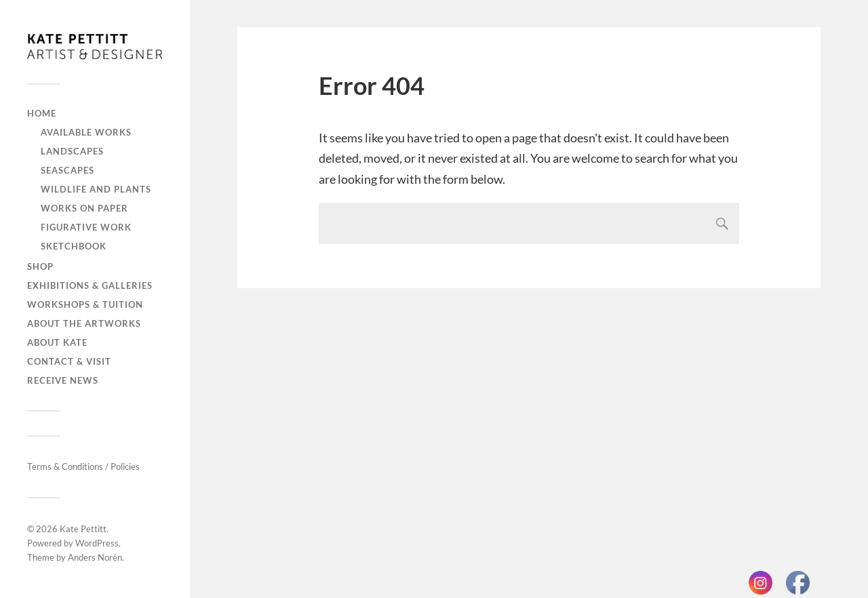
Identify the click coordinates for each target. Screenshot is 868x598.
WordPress (97, 543)
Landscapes (72, 151)
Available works (86, 132)
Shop (40, 266)
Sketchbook (74, 246)
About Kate (57, 342)
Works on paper (84, 208)
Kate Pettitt (83, 529)
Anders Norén (95, 557)
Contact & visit (69, 361)
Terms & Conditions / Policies (83, 466)
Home (42, 113)
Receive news (63, 380)
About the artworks (84, 323)
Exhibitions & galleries (90, 285)
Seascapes (67, 170)
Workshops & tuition (85, 304)
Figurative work (86, 227)
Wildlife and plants (96, 189)
